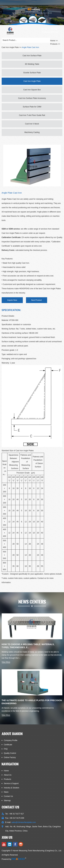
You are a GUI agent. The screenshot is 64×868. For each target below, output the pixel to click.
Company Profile (11, 740)
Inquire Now (12, 300)
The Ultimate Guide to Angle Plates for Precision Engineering (32, 702)
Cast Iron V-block (32, 124)
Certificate (8, 745)
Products (54, 44)
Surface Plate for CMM (32, 107)
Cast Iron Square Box (32, 90)
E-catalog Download (50, 32)
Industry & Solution (12, 788)
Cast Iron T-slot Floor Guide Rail (32, 115)
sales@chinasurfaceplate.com (24, 822)
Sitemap (54, 29)
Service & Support (11, 783)
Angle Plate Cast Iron (30, 47)
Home (6, 771)
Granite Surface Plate (32, 73)
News (6, 792)
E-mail (44, 29)
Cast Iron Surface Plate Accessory (32, 98)
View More (6, 662)
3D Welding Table (32, 64)
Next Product (36, 300)
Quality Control (10, 753)
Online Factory (10, 757)
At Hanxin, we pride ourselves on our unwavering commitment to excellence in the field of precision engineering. (28, 709)
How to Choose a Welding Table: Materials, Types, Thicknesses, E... (28, 646)
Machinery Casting (32, 132)
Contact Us (8, 796)
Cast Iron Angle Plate (10, 47)
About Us (8, 775)
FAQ (6, 749)
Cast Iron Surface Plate (32, 56)
